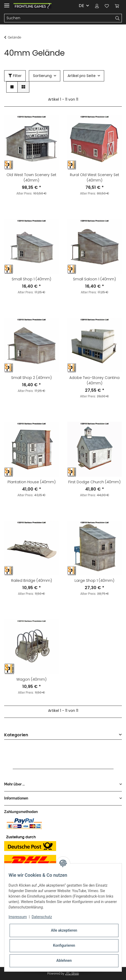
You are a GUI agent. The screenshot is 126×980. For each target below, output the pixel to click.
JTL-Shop (72, 973)
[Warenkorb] (117, 6)
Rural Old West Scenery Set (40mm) (95, 178)
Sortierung (42, 76)
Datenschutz (42, 917)
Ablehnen (64, 960)
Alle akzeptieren (64, 930)
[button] (97, 6)
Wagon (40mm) (31, 679)
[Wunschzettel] (107, 6)
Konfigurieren (64, 945)
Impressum (18, 917)
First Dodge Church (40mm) (94, 482)
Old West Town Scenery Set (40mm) (31, 178)
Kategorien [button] (16, 735)
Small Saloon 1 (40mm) (94, 279)
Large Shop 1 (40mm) (94, 581)
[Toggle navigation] (7, 3)
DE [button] (81, 6)
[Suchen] (59, 18)
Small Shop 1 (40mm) (31, 279)
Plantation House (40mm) (32, 482)
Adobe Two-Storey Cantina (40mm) (94, 380)
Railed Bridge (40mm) (32, 581)
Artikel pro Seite (82, 76)
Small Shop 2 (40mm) (31, 378)
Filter (15, 76)
